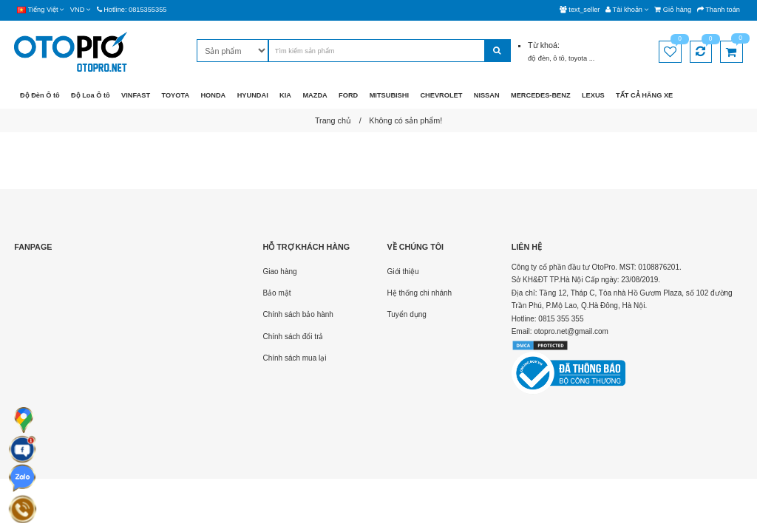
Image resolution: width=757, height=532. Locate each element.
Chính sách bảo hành (298, 314)
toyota (579, 58)
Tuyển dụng (407, 314)
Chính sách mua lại (294, 358)
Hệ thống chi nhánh (420, 293)
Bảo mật (276, 293)
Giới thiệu (403, 272)
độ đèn (539, 58)
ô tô (559, 58)
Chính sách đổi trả (293, 337)
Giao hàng (279, 272)
